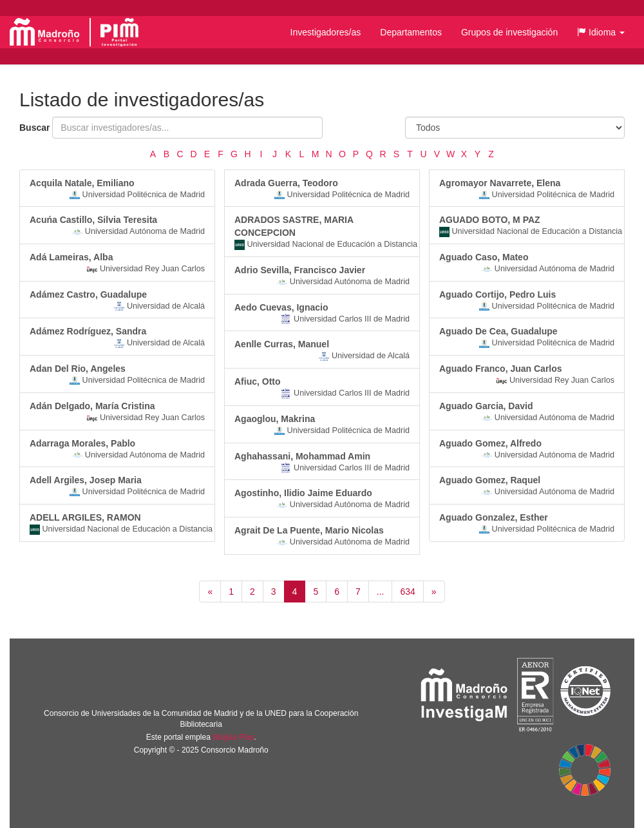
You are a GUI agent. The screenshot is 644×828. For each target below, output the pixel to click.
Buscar (34, 128)
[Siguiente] (434, 592)
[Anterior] (210, 592)
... (381, 592)
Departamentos (411, 32)
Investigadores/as (326, 32)
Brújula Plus (233, 737)
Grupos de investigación (509, 32)
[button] (601, 32)
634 (407, 592)
